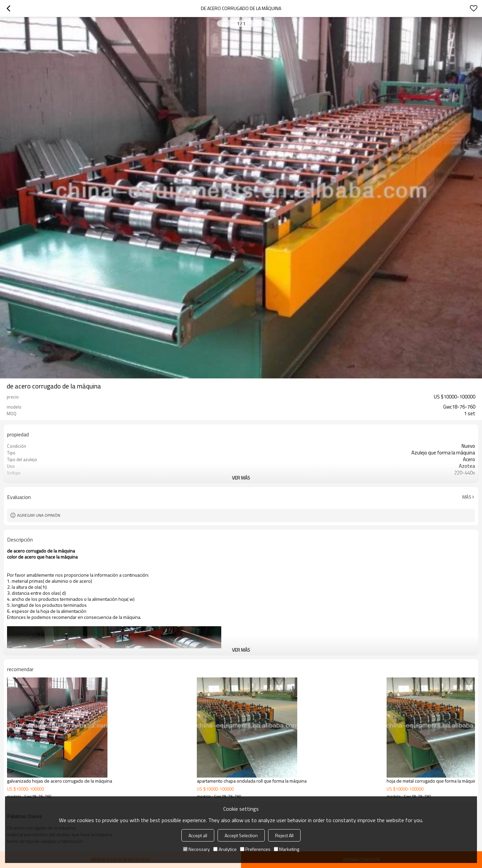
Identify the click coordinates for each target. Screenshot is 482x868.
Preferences (255, 849)
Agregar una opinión (39, 515)
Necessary (196, 849)
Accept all (198, 835)
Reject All (284, 835)
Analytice (225, 849)
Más (467, 497)
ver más (241, 478)
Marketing (287, 849)
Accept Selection (241, 835)
